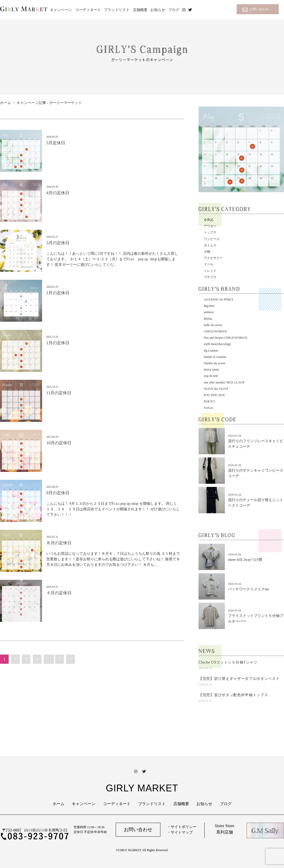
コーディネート (88, 10)
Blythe (208, 319)
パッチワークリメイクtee (248, 589)
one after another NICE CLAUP (224, 382)
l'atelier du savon (214, 363)
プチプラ (210, 277)
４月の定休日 (59, 593)
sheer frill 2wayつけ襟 (245, 560)
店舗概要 (140, 10)
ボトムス (210, 245)
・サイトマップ (180, 832)
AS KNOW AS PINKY (219, 300)
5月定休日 (56, 143)
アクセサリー (213, 258)
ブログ (174, 10)
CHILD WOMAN (215, 331)
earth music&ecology (217, 344)
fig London (211, 351)
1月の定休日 (58, 343)
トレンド (210, 271)
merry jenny (211, 370)
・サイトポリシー (182, 827)
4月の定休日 (58, 193)
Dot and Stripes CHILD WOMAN (225, 338)
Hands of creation (215, 357)
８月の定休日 (59, 543)
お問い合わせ (259, 9)
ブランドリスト (117, 10)
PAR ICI (209, 401)
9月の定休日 (58, 493)
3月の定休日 (58, 243)
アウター (210, 226)
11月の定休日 (59, 393)
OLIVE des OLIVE (216, 389)
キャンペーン (61, 10)
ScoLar (208, 408)
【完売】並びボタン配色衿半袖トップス (233, 695)
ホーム (59, 804)
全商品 (209, 220)
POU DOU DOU (215, 395)
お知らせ (158, 10)
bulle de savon (213, 325)
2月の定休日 (58, 293)
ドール (209, 264)
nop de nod (211, 376)
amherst (209, 312)
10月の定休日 (59, 443)
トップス (210, 232)
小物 (207, 252)
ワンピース (212, 239)
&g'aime (209, 306)
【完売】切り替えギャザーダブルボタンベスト (239, 679)
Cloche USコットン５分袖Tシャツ (228, 662)
